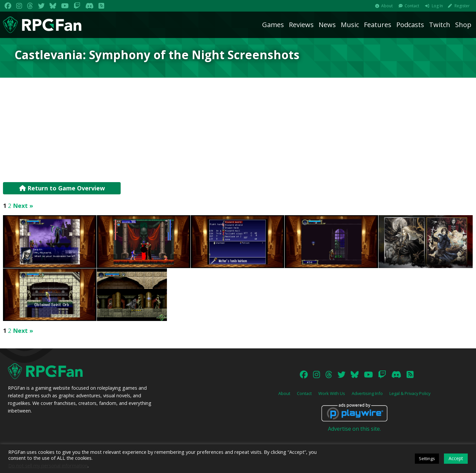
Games (273, 25)
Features (378, 25)
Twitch (440, 25)
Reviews (301, 25)
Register (462, 6)
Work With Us (332, 393)
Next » (23, 206)
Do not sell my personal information (48, 465)
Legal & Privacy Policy (410, 393)
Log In (437, 6)
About (387, 6)
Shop (463, 25)
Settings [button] (427, 458)
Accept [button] (456, 458)
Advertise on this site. (354, 429)
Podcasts (410, 25)
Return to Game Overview (62, 188)
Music (350, 25)
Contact (412, 6)
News (327, 25)
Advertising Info (367, 393)
